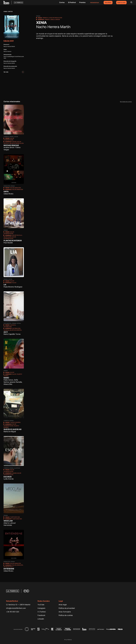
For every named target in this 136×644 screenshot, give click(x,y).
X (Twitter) (42, 612)
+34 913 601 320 (13, 612)
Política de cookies (66, 615)
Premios (82, 2)
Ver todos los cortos (126, 102)
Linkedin (41, 619)
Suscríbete (108, 3)
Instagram (41, 608)
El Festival (72, 2)
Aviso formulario (65, 612)
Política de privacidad (67, 608)
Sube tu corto (121, 3)
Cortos (62, 2)
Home (5, 12)
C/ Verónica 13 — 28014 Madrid (18, 605)
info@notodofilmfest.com (16, 608)
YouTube (41, 605)
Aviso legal (63, 605)
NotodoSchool (95, 3)
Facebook (41, 615)
